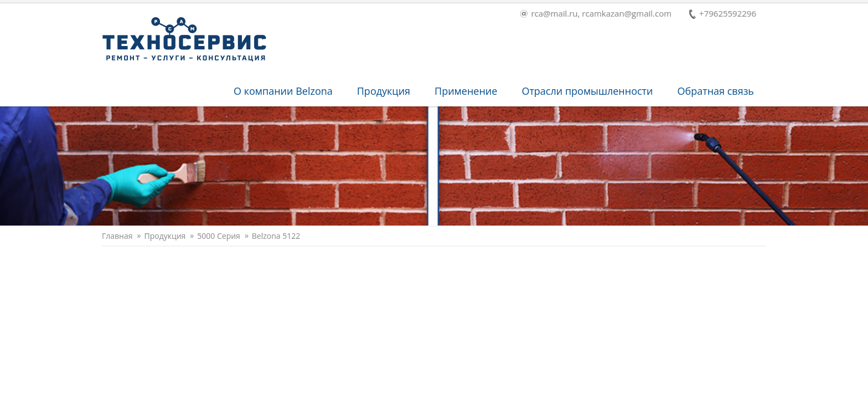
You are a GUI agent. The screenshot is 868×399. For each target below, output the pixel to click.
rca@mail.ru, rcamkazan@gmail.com (596, 14)
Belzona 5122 (276, 236)
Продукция (384, 91)
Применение (466, 91)
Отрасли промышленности (587, 91)
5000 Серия (219, 236)
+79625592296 (723, 14)
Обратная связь (716, 91)
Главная (117, 236)
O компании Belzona (283, 91)
